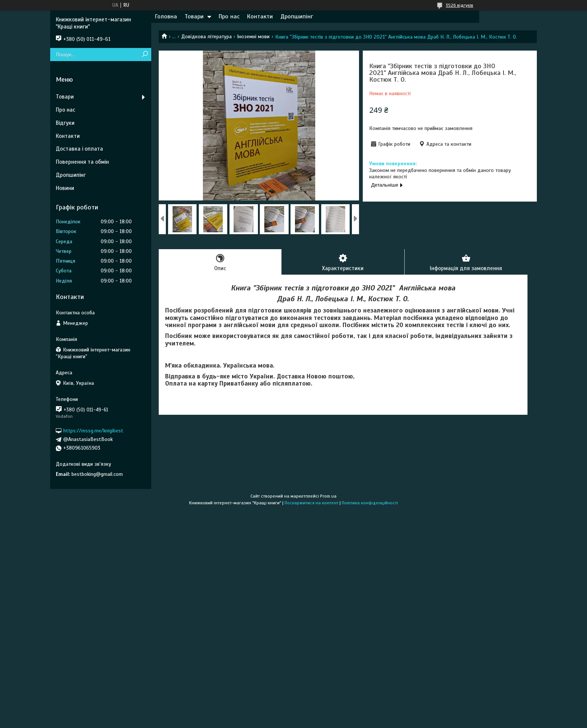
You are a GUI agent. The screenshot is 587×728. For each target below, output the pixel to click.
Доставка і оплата (79, 149)
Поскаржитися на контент (311, 503)
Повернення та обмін (82, 162)
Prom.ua (328, 496)
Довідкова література (206, 37)
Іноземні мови (253, 37)
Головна (166, 16)
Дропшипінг (297, 16)
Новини (65, 188)
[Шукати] (145, 55)
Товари (194, 16)
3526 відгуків (460, 5)
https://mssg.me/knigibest (93, 431)
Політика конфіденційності (370, 503)
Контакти (260, 16)
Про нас (229, 16)
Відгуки (65, 123)
